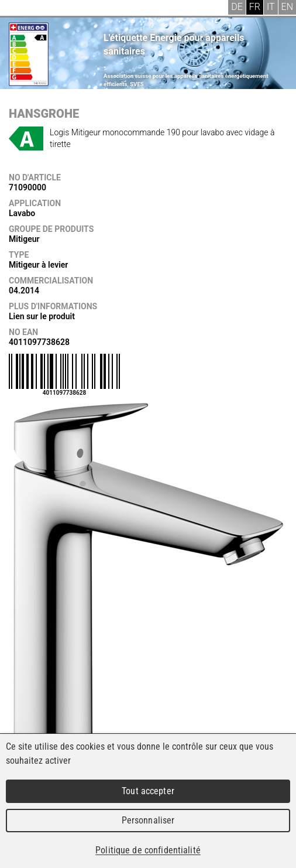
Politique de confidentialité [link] (148, 850)
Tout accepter (148, 791)
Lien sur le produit (42, 316)
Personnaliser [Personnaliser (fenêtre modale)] (148, 820)
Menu (18, 9)
